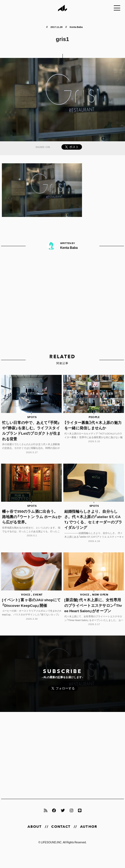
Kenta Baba (76, 27)
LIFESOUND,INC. (52, 842)
